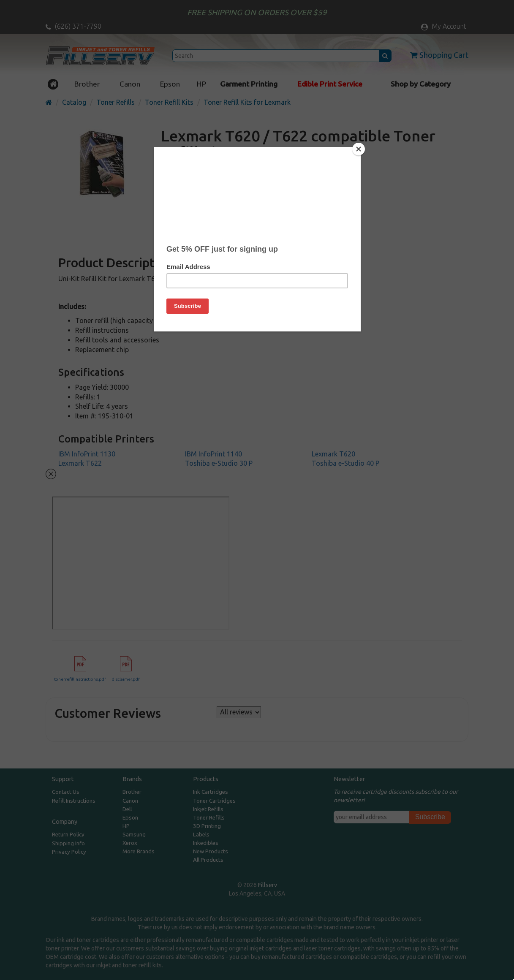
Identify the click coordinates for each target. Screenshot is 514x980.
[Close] (359, 149)
